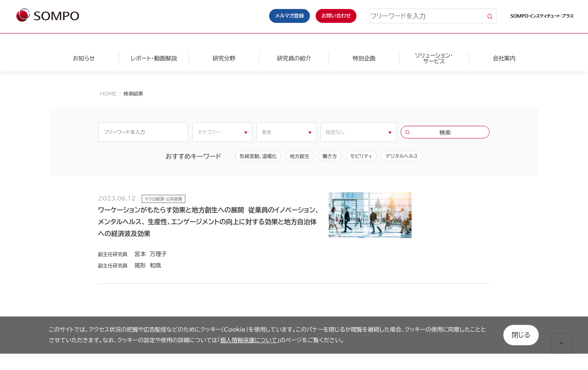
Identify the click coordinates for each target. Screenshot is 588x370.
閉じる (521, 335)
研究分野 (224, 58)
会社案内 (504, 58)
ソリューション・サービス (434, 58)
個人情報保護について (248, 340)
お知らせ (84, 58)
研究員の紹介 (294, 58)
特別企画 (364, 58)
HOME (108, 94)
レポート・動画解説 (154, 58)
